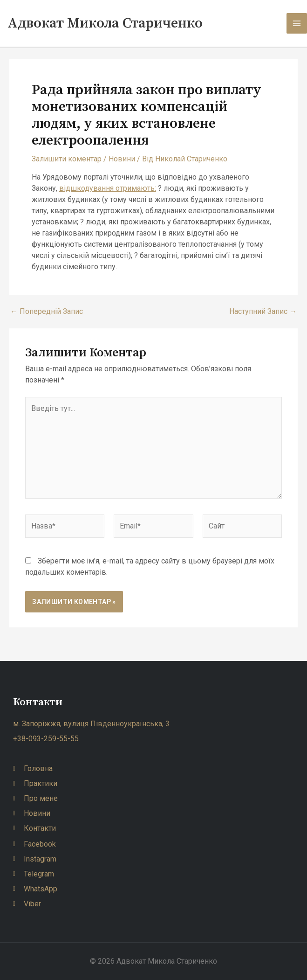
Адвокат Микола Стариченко (105, 23)
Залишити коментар (67, 159)
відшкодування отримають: (108, 188)
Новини (122, 159)
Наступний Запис (263, 312)
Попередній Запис (47, 312)
